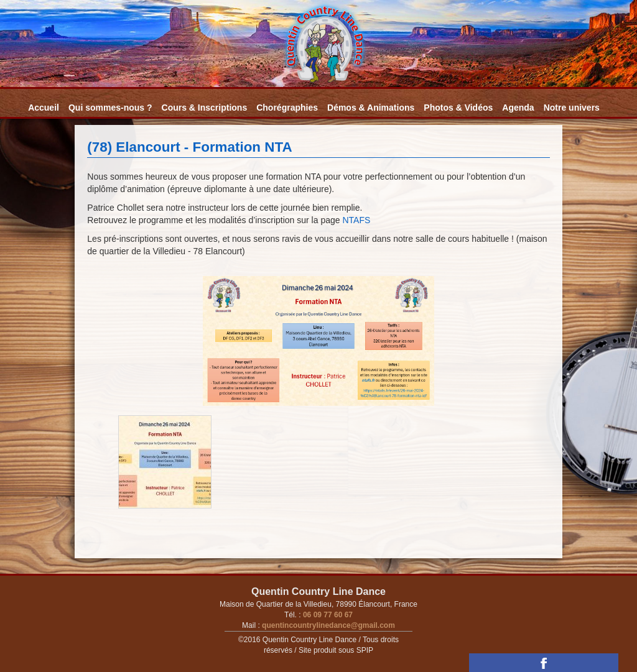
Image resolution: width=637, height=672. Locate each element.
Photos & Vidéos (458, 108)
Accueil (44, 108)
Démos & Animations (371, 108)
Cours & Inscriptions (205, 108)
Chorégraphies (287, 108)
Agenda (518, 108)
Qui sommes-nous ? (110, 108)
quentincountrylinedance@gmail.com (328, 625)
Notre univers (572, 108)
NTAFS (356, 220)
